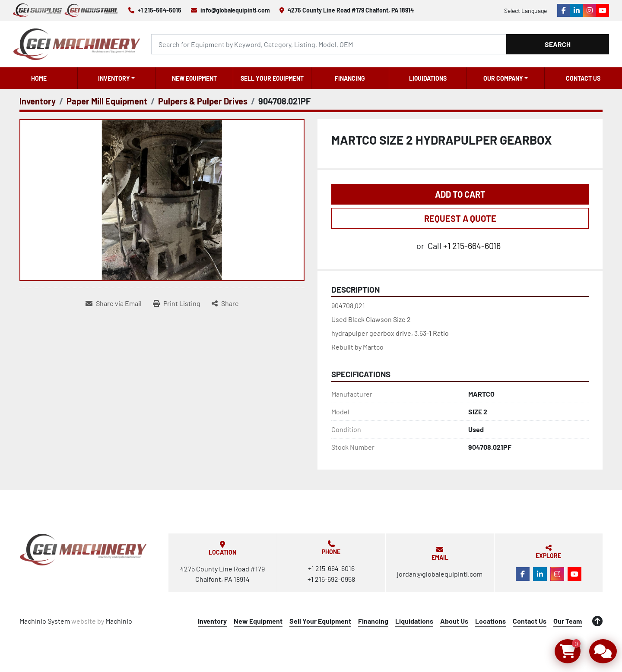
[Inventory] (38, 101)
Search (558, 44)
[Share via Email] (114, 303)
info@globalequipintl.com (235, 10)
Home (39, 78)
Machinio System (45, 621)
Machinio (119, 621)
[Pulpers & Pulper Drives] (203, 101)
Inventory (114, 78)
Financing (350, 78)
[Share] (225, 303)
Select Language (525, 11)
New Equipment (194, 78)
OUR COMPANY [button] (503, 78)
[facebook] (564, 10)
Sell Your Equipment (272, 78)
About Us (454, 621)
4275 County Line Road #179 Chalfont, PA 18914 (351, 10)
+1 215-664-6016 (160, 10)
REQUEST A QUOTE (460, 218)
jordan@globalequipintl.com (440, 574)
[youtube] (603, 10)
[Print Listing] (177, 303)
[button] (116, 78)
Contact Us (583, 78)
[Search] (329, 44)
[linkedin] (577, 10)
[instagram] (590, 10)
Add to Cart (460, 194)
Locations (490, 621)
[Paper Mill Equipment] (107, 101)
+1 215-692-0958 (331, 579)
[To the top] (597, 621)
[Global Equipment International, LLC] (83, 550)
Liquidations (428, 78)
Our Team (568, 621)
